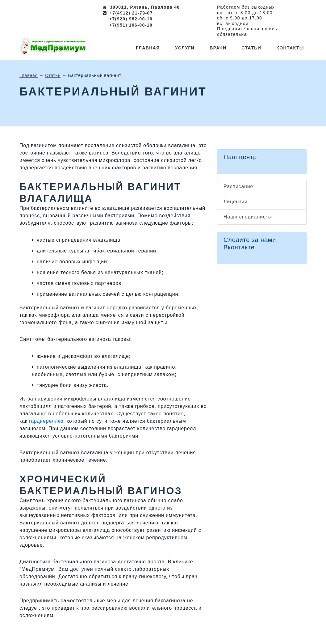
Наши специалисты (248, 217)
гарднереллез (46, 421)
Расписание (238, 186)
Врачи (218, 48)
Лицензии (236, 202)
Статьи (251, 48)
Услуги (185, 48)
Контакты (290, 48)
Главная (148, 48)
